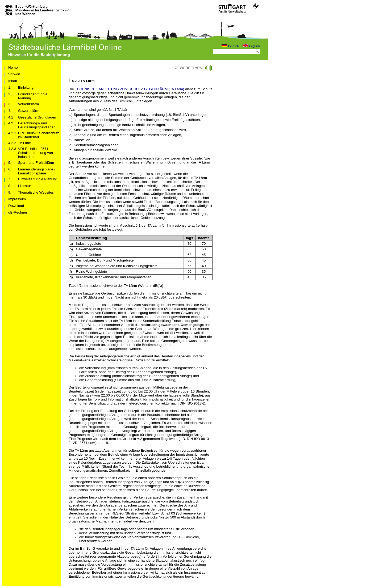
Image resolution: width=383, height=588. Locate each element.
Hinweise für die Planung (38, 179)
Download (16, 206)
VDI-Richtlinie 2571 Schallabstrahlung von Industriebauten (36, 153)
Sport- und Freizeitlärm (36, 163)
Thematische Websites (36, 192)
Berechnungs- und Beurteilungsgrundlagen (37, 125)
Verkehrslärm (29, 104)
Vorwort (14, 74)
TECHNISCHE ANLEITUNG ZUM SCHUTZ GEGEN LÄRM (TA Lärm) (129, 89)
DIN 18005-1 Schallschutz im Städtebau (39, 135)
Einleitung (26, 87)
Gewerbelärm (29, 111)
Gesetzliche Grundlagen (37, 117)
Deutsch (230, 46)
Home (13, 68)
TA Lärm (25, 143)
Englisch (251, 46)
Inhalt (13, 81)
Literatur (25, 186)
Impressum (17, 199)
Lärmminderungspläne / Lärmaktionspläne (37, 171)
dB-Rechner (18, 212)
